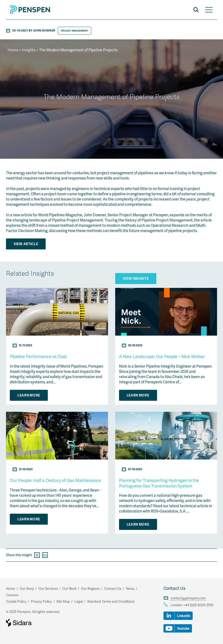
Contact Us (174, 588)
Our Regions (90, 589)
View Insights (136, 278)
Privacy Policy (41, 601)
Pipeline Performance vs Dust (38, 356)
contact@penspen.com (188, 598)
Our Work (69, 589)
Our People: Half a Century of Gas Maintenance (55, 480)
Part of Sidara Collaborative (34, 623)
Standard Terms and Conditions (111, 601)
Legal (79, 601)
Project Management (75, 31)
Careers (12, 595)
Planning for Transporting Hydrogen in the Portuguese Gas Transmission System (159, 483)
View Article (26, 244)
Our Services (48, 589)
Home (13, 50)
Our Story (27, 589)
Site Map (63, 601)
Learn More (29, 395)
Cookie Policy (16, 601)
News (130, 589)
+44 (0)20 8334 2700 (198, 605)
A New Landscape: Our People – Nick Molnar (162, 356)
